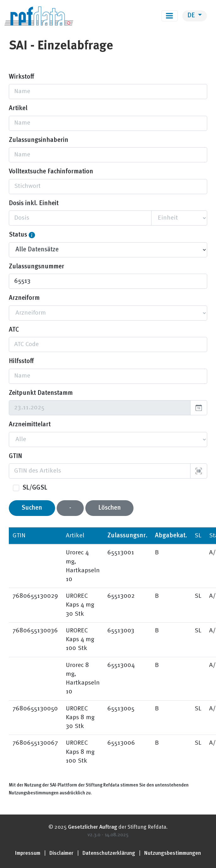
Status (18, 235)
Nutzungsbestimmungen (173, 853)
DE (192, 16)
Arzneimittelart (30, 425)
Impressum (28, 853)
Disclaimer (61, 853)
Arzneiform (24, 298)
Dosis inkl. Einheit (34, 204)
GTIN (15, 456)
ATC (14, 330)
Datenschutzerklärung (109, 853)
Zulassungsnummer (37, 267)
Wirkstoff (21, 77)
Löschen (110, 508)
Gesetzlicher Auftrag (93, 827)
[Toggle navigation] (170, 16)
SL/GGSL (35, 488)
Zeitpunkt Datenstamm (41, 393)
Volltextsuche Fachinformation (51, 172)
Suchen (32, 508)
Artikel (18, 109)
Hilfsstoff (21, 361)
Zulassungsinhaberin (39, 140)
